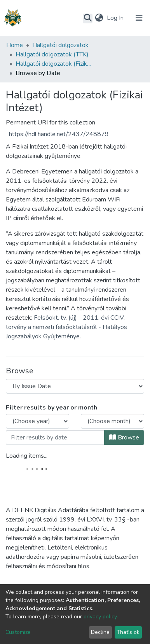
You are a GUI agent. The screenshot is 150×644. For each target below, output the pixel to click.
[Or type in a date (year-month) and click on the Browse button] (55, 437)
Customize (18, 632)
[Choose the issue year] (37, 421)
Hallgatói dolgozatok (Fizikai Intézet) (54, 64)
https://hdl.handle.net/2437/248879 (59, 134)
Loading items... (27, 456)
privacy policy (100, 617)
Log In (116, 18)
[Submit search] (88, 18)
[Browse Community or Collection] (75, 386)
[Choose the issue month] (112, 421)
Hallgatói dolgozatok (60, 45)
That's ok (128, 632)
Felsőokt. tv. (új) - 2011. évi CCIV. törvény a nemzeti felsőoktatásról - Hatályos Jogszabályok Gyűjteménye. (66, 327)
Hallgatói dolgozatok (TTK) (52, 54)
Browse (124, 437)
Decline (100, 632)
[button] (99, 18)
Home (15, 45)
